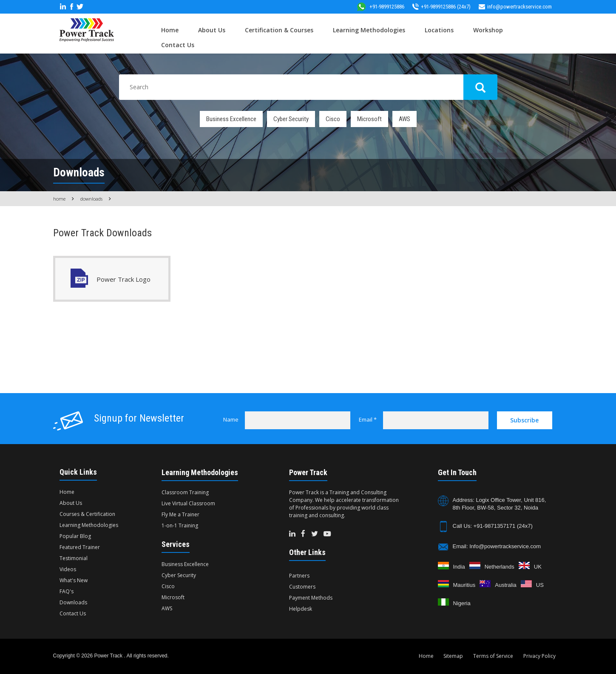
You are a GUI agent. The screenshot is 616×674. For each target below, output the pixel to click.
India (459, 567)
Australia (506, 585)
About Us (212, 30)
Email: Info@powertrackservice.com (497, 546)
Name (231, 419)
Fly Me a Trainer (180, 514)
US (540, 585)
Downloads (91, 199)
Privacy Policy (539, 656)
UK (538, 567)
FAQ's (67, 591)
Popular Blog (75, 536)
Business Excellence (231, 119)
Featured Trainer (80, 547)
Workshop (488, 30)
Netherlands (500, 567)
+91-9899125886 (380, 7)
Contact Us (178, 45)
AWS (405, 119)
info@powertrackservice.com (515, 7)
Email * (368, 419)
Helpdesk (301, 609)
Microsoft (369, 119)
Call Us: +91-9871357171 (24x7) (493, 526)
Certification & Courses (279, 30)
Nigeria (462, 603)
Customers (302, 587)
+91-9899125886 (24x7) (441, 7)
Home (170, 30)
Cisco (333, 119)
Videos (68, 569)
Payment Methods (311, 598)
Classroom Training (185, 492)
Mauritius (464, 585)
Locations (439, 30)
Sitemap (453, 656)
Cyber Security (291, 119)
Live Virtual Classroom (188, 503)
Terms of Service (493, 656)
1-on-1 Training (180, 525)
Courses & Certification (87, 514)
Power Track (109, 656)
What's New (74, 580)
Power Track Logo (123, 279)
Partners (299, 576)
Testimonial (74, 558)
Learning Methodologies (369, 30)
